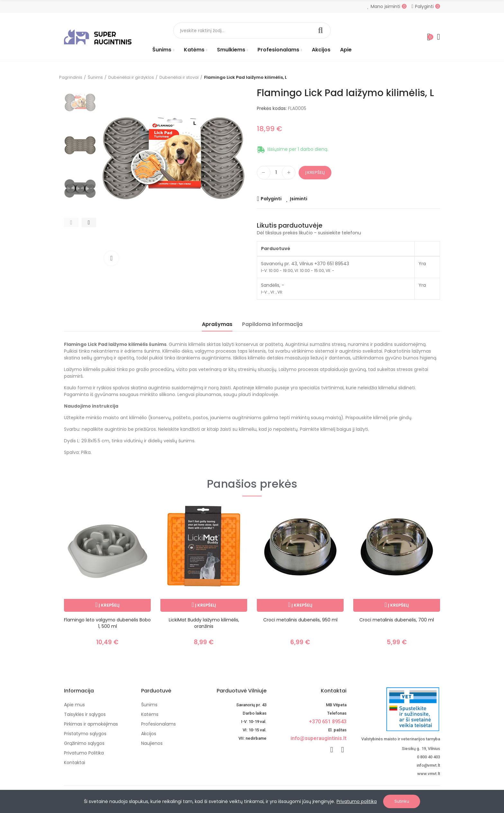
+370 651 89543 (328, 722)
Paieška (320, 31)
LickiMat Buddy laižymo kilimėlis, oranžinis (204, 623)
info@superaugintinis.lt (319, 738)
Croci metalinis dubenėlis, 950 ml (300, 620)
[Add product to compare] (269, 199)
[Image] (98, 37)
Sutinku (402, 801)
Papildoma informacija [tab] (272, 324)
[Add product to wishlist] (297, 199)
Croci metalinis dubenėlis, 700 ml (397, 620)
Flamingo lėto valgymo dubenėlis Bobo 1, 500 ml (107, 623)
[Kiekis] (276, 173)
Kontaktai (334, 691)
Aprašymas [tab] (217, 324)
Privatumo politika (357, 801)
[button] (71, 222)
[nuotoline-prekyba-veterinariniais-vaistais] (398, 709)
